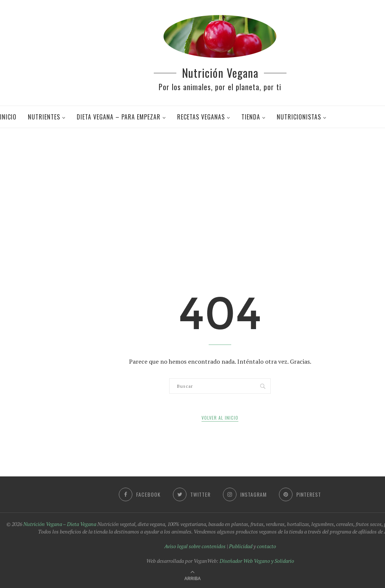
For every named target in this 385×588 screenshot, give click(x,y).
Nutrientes (44, 117)
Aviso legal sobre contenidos (195, 546)
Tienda (251, 117)
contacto (266, 546)
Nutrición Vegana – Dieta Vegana (60, 524)
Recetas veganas (201, 117)
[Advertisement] (195, 188)
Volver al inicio (220, 418)
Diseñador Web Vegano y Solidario (257, 561)
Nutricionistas (299, 117)
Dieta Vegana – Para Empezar (119, 117)
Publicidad (241, 546)
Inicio (8, 117)
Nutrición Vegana (220, 73)
